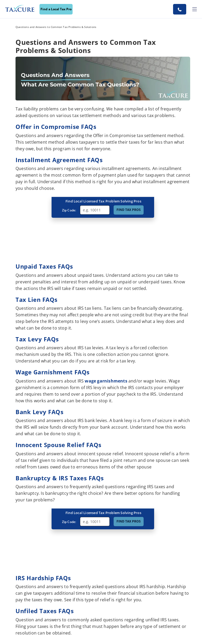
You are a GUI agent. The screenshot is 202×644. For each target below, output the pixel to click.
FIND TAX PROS (129, 210)
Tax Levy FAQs (37, 339)
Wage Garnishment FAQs (53, 372)
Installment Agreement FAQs (59, 160)
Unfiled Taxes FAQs (45, 611)
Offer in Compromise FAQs (56, 127)
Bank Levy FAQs (39, 412)
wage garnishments (106, 381)
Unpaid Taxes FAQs (44, 266)
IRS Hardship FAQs (43, 578)
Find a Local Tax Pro (56, 9)
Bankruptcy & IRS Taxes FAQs (60, 478)
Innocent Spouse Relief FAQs (59, 445)
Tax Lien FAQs (37, 299)
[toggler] (195, 9)
